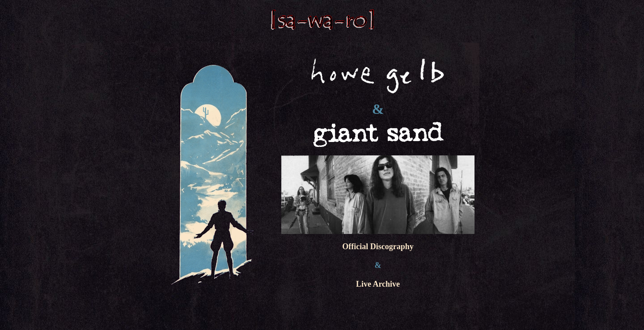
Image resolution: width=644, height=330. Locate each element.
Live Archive (378, 284)
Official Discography (378, 246)
